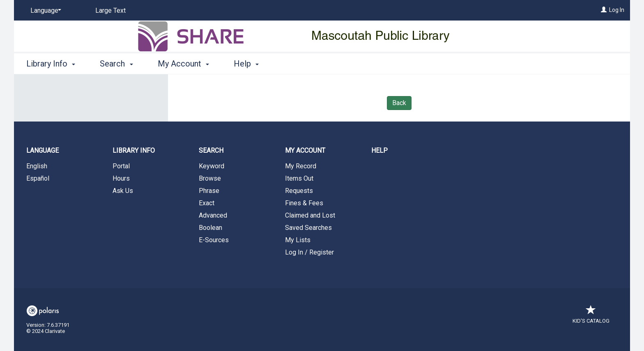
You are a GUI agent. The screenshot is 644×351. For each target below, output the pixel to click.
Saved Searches (308, 228)
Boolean (210, 228)
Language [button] (43, 150)
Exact (207, 203)
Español (38, 178)
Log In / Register (309, 252)
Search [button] (116, 64)
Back (399, 103)
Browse (210, 178)
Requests (299, 191)
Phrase (209, 191)
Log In (617, 10)
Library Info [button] (51, 64)
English (37, 166)
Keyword (212, 166)
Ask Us (123, 191)
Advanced (213, 215)
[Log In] (604, 10)
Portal (121, 166)
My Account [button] (183, 64)
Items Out (299, 178)
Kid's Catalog (591, 317)
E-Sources (214, 240)
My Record (301, 166)
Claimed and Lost (310, 215)
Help (379, 150)
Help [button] (246, 64)
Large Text (110, 10)
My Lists (298, 240)
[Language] (44, 11)
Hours (121, 178)
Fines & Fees (304, 203)
